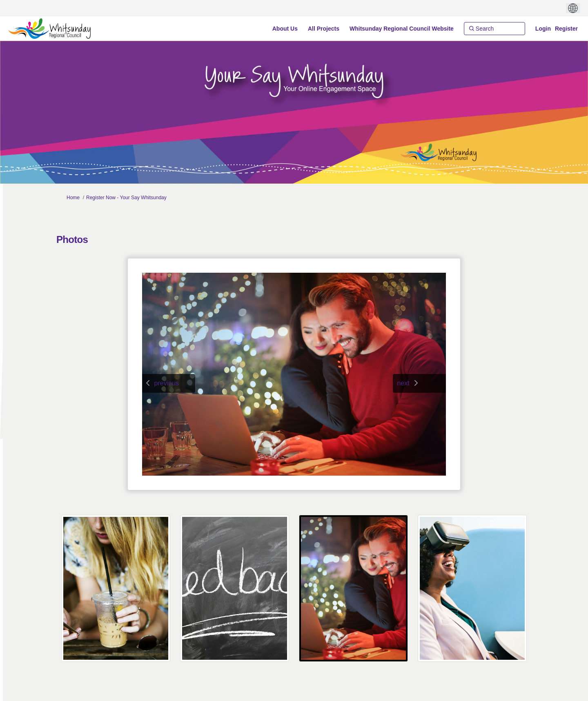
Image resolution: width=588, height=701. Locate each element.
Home (73, 198)
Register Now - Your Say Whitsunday (126, 198)
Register (566, 29)
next (403, 383)
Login (543, 29)
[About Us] (285, 29)
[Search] (494, 29)
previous (167, 383)
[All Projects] (324, 29)
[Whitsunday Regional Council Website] (402, 29)
